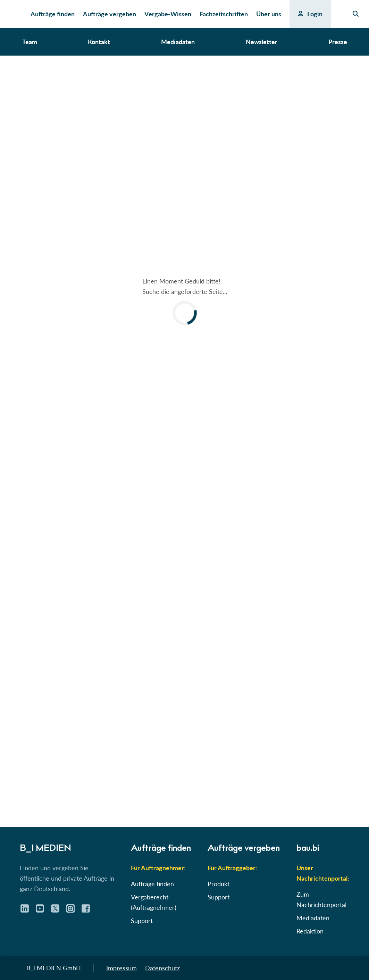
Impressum (121, 968)
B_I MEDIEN (45, 849)
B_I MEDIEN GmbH (54, 968)
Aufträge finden (152, 884)
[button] (184, 301)
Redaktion (310, 931)
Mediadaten (313, 918)
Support (142, 921)
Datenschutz (162, 968)
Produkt (219, 884)
